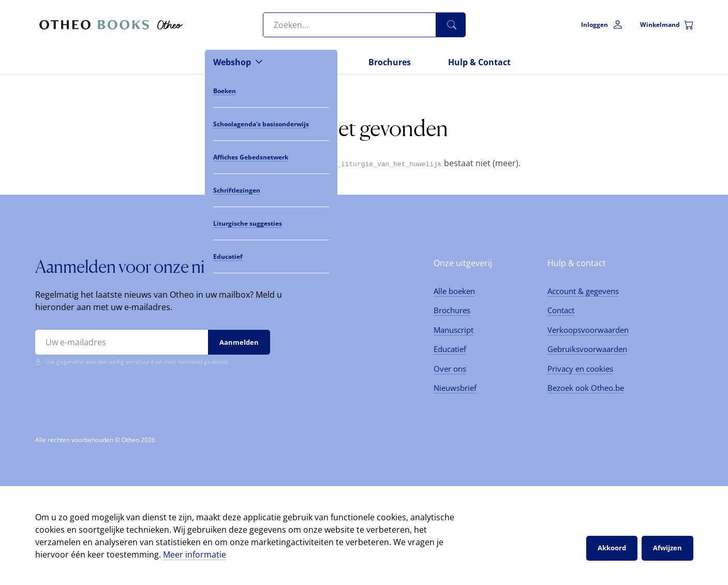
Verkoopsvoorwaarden (588, 329)
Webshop (232, 62)
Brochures (390, 62)
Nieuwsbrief (455, 388)
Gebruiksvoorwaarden (587, 349)
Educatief (450, 349)
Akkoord (612, 548)
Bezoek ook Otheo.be (586, 388)
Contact (561, 310)
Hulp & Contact (479, 62)
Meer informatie (195, 554)
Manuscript (454, 329)
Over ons (450, 368)
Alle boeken (454, 290)
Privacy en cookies (580, 368)
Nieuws (316, 62)
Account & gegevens (583, 290)
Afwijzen (667, 548)
